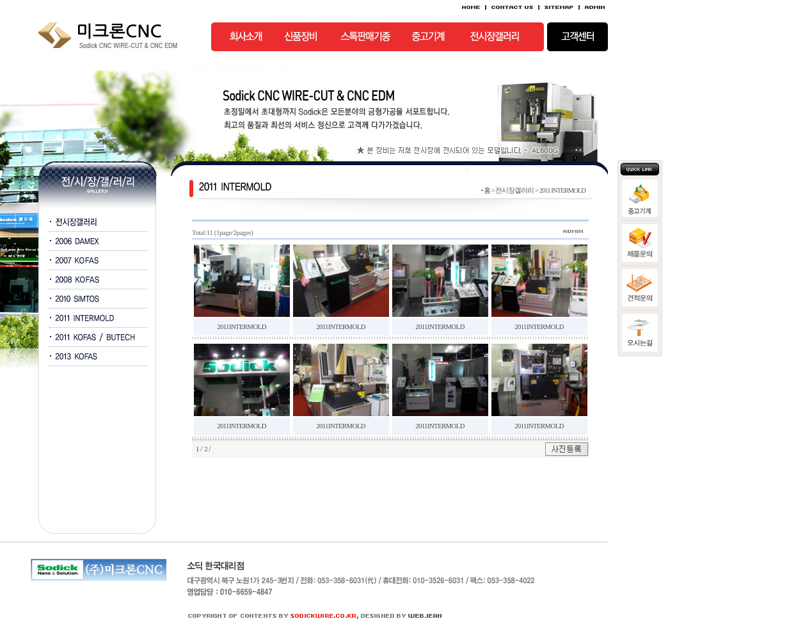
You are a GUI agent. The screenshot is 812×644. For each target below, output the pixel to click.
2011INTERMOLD (242, 327)
